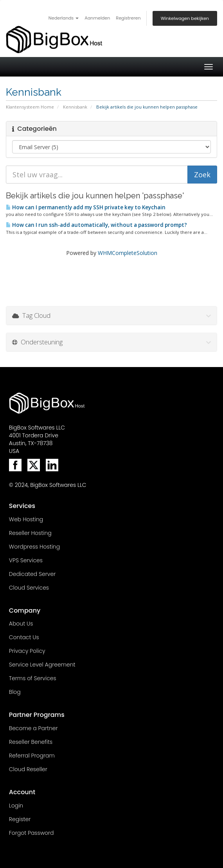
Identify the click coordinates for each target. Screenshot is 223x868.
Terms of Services (33, 678)
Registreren (128, 18)
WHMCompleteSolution (128, 253)
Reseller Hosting (30, 533)
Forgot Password (31, 833)
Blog (15, 692)
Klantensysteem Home (30, 107)
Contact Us (24, 637)
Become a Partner (33, 728)
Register (20, 819)
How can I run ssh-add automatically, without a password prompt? (96, 225)
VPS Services (26, 560)
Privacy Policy (27, 651)
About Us (21, 624)
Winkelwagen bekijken (185, 18)
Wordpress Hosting (34, 547)
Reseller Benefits (31, 742)
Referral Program (32, 756)
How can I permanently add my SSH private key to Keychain (86, 207)
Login (16, 806)
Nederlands (64, 18)
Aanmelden (97, 18)
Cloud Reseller (28, 769)
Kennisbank (75, 107)
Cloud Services (29, 588)
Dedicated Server (32, 574)
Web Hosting (26, 519)
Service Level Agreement (42, 665)
